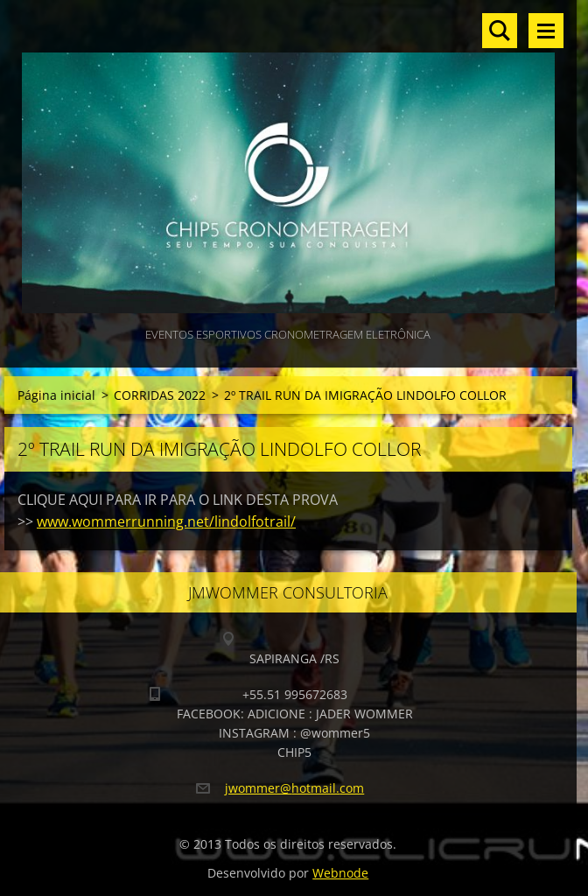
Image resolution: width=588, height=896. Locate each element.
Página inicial (56, 395)
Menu (546, 31)
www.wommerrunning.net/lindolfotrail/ (166, 521)
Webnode (340, 873)
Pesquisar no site (500, 31)
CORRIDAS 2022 (160, 395)
